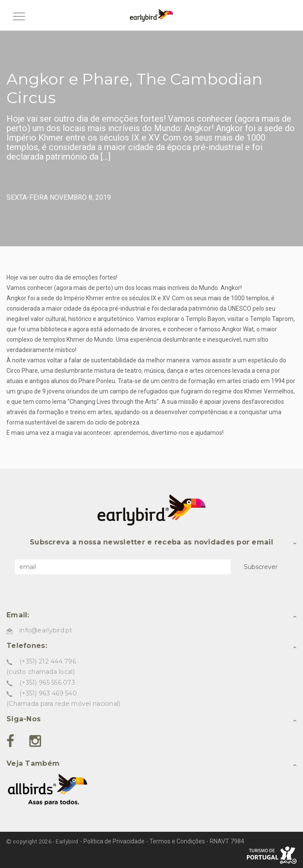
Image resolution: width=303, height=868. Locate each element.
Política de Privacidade (114, 841)
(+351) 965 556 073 (47, 682)
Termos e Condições (177, 841)
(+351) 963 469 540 (48, 693)
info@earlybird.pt (46, 630)
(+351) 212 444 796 (48, 661)
